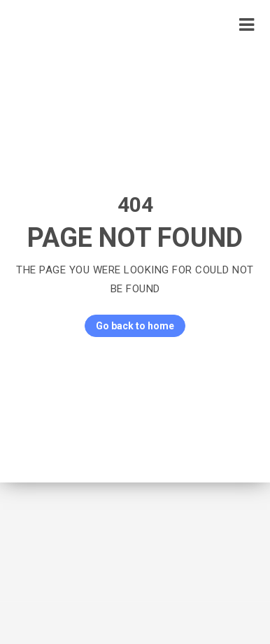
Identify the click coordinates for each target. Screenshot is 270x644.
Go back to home (129, 326)
